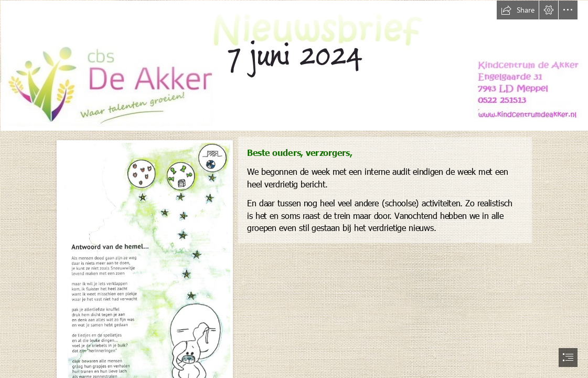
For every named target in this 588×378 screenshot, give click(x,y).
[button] (518, 10)
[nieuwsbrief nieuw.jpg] (294, 65)
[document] (294, 189)
